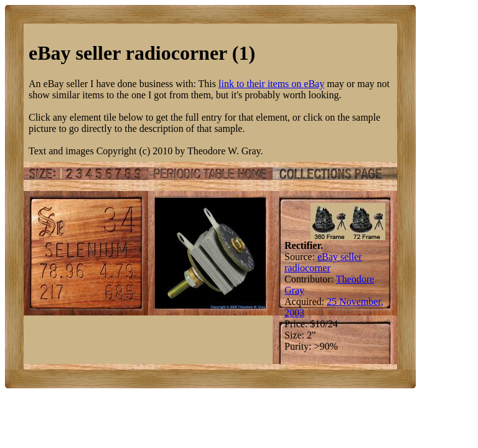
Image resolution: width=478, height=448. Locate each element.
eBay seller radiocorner (323, 262)
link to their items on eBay (271, 84)
